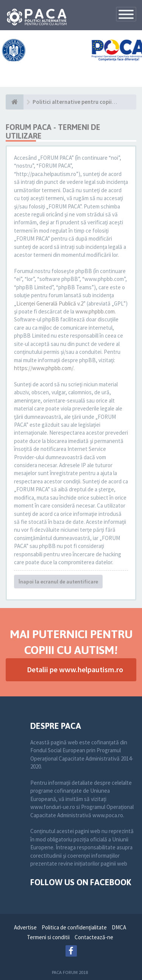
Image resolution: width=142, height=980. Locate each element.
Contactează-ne (94, 937)
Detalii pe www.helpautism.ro (75, 669)
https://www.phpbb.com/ (44, 368)
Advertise (25, 927)
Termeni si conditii (48, 937)
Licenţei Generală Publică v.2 (50, 303)
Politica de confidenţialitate (74, 927)
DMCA (119, 927)
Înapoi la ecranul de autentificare (58, 582)
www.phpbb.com (95, 311)
